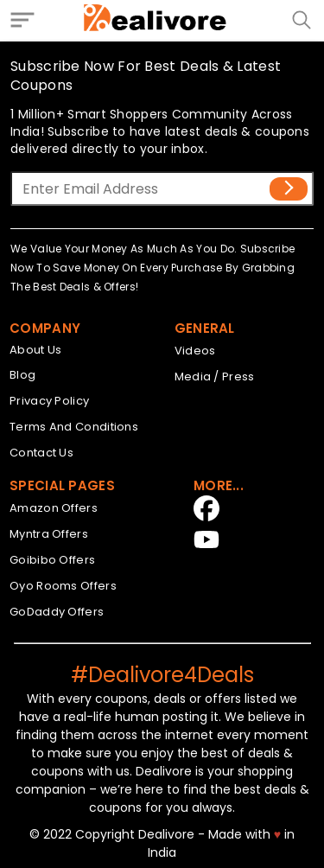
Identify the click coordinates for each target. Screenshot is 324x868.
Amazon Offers (54, 508)
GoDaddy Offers (57, 612)
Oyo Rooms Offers (63, 586)
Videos (195, 351)
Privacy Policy (49, 401)
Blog (22, 375)
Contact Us (41, 453)
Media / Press (215, 377)
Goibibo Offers (52, 560)
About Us (35, 350)
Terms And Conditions (74, 427)
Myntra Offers (49, 534)
